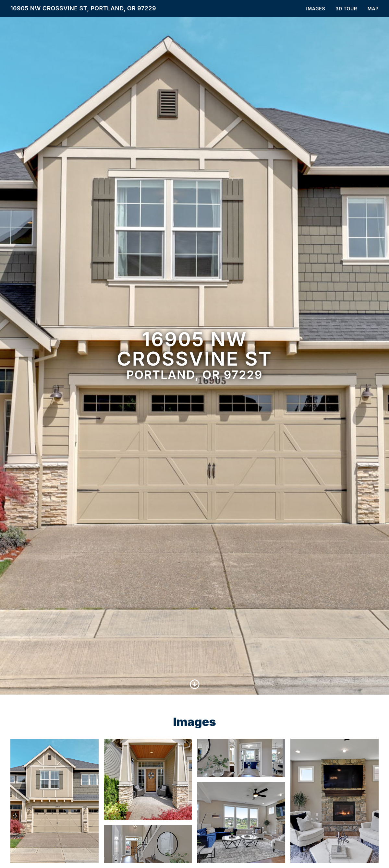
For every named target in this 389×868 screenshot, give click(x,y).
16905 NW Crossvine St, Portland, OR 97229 (83, 8)
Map (373, 9)
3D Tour (346, 9)
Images (316, 9)
